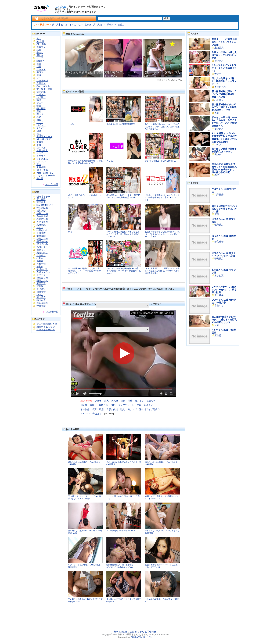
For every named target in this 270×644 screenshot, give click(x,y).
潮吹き (40, 55)
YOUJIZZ (85, 414)
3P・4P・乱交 (44, 139)
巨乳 (39, 67)
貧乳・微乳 (42, 150)
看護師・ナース (44, 136)
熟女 (123, 409)
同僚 (130, 401)
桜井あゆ (41, 211)
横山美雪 (41, 297)
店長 (217, 214)
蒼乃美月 (219, 259)
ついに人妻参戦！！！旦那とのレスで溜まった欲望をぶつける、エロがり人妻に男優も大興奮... (162, 271)
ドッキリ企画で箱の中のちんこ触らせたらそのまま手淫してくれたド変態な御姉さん (224, 122)
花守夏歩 (219, 195)
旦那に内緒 (112, 409)
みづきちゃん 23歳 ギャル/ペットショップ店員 (224, 254)
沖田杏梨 (41, 306)
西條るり (41, 250)
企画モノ (41, 83)
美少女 (40, 72)
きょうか (110, 161)
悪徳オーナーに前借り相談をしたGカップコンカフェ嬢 (224, 42)
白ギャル (41, 148)
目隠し (121, 25)
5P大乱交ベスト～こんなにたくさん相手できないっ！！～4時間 (84, 497)
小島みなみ (42, 239)
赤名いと (219, 305)
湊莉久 (40, 267)
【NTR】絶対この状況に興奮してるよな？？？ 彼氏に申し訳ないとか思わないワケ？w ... (123, 234)
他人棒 (84, 405)
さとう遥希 (42, 222)
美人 (39, 134)
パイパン (41, 162)
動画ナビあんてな (46, 327)
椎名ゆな (41, 255)
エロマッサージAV (46, 330)
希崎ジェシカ (43, 272)
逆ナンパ (132, 409)
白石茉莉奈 (42, 303)
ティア (40, 227)
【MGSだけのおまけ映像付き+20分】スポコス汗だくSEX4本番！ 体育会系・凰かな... (124, 271)
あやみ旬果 (42, 216)
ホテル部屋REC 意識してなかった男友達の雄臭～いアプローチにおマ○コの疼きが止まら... (85, 271)
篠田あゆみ (42, 241)
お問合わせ (150, 632)
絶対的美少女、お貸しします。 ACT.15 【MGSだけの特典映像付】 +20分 (123, 196)
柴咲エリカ (42, 278)
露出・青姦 (42, 170)
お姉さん (41, 95)
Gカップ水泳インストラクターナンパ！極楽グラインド (224, 68)
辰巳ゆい (41, 289)
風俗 (100, 25)
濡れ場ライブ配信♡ (150, 409)
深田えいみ (42, 244)
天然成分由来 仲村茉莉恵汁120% (121, 124)
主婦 (139, 405)
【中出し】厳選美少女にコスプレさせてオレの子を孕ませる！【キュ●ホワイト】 (162, 198)
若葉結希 (219, 242)
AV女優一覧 (52, 312)
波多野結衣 (42, 208)
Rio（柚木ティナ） (46, 205)
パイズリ (41, 125)
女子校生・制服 (44, 89)
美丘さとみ (220, 87)
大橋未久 (41, 225)
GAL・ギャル (43, 86)
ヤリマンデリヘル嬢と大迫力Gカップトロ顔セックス (224, 55)
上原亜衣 (41, 233)
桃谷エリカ (42, 213)
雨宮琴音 (41, 292)
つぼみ (40, 295)
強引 (102, 409)
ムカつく (151, 401)
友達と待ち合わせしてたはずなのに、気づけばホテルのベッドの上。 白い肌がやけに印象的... (162, 234)
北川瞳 (40, 286)
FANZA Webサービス (141, 637)
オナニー (41, 58)
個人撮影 (41, 108)
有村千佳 (41, 264)
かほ (70, 232)
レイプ (40, 78)
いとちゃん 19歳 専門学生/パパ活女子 (224, 301)
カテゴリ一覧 (52, 184)
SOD (113, 405)
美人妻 (40, 178)
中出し (40, 53)
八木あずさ (62, 25)
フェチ (40, 103)
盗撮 (39, 75)
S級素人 (41, 61)
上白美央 (219, 48)
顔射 (39, 131)
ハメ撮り (41, 97)
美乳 (39, 64)
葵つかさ (41, 300)
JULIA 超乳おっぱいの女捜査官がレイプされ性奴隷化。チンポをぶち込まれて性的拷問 (224, 138)
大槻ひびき (42, 269)
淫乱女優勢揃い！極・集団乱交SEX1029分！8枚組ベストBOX (120, 566)
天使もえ (41, 275)
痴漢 (39, 100)
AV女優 (40, 41)
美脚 (39, 145)
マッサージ (42, 81)
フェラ (40, 122)
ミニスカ (41, 156)
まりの (73, 25)
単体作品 (85, 409)
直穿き (88, 25)
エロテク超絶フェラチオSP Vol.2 (121, 531)
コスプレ (41, 47)
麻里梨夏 (41, 283)
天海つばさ (42, 253)
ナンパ (40, 128)
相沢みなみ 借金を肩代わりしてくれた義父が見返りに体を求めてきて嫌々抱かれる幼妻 (224, 168)
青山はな (97, 414)
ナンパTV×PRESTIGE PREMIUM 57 (161, 161)
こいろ (71, 124)
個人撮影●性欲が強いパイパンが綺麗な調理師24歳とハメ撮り (224, 94)
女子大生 (41, 92)
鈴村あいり (42, 230)
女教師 (40, 142)
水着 (39, 50)
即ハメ (40, 114)
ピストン (140, 401)
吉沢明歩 (41, 202)
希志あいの (42, 219)
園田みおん (42, 281)
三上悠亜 (41, 199)
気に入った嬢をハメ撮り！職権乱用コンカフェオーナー (224, 81)
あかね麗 (219, 275)
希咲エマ (111, 25)
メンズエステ (43, 159)
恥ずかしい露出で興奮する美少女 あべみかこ (224, 150)
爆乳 (39, 106)
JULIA (40, 258)
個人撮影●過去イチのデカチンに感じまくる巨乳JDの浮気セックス (224, 107)
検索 (166, 18)
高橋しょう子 (43, 247)
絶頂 (123, 401)
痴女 (39, 120)
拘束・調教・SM (45, 173)
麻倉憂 (40, 261)
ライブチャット (126, 405)
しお (80, 25)
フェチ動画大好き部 (47, 324)
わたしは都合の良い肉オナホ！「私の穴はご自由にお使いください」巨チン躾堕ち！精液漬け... (162, 127)
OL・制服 (41, 44)
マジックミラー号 (46, 176)
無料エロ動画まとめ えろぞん (129, 632)
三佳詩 (218, 335)
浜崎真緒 (41, 236)
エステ (40, 153)
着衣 (39, 111)
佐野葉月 (219, 225)
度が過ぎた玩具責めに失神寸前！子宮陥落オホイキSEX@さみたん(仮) (85, 162)
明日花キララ (43, 197)
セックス (41, 69)
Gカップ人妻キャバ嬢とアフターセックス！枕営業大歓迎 (224, 290)
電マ (39, 164)
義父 (217, 175)
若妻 (39, 117)
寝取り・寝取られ (99, 405)
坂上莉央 (219, 295)
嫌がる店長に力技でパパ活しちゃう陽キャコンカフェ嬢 (224, 209)
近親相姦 (41, 167)
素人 (39, 39)
